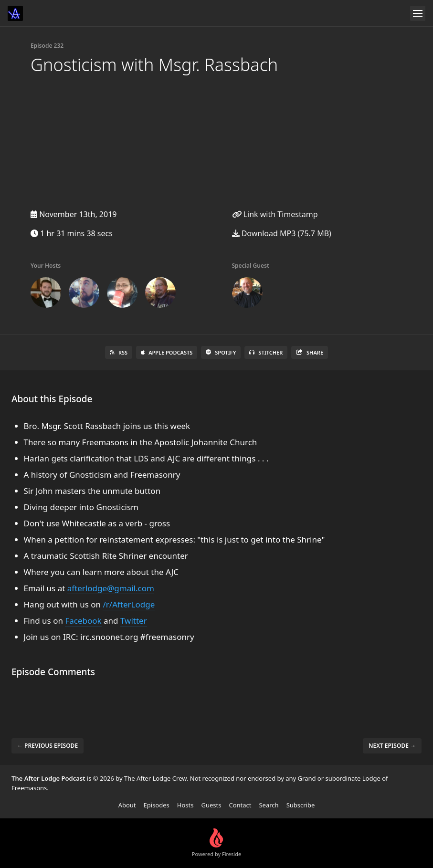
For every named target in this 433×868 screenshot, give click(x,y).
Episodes (157, 805)
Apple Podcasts (167, 352)
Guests (211, 805)
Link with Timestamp (275, 214)
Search (269, 805)
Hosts (185, 805)
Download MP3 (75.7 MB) (282, 233)
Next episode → (392, 746)
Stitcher (266, 352)
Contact (240, 805)
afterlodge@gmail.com (111, 588)
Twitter (134, 621)
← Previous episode (48, 746)
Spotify (221, 352)
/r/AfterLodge (129, 604)
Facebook (83, 621)
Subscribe (301, 805)
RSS (119, 352)
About (127, 805)
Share (310, 352)
